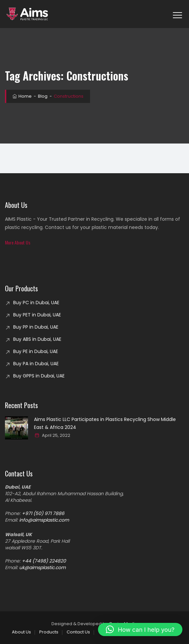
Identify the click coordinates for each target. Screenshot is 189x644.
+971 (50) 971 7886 (43, 513)
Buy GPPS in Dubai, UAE (39, 376)
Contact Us (78, 632)
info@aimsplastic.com (44, 520)
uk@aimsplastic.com (42, 567)
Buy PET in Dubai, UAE (37, 315)
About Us (21, 632)
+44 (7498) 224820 (44, 561)
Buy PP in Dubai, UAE (36, 327)
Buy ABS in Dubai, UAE (37, 339)
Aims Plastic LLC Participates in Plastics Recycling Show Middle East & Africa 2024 (105, 423)
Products (49, 632)
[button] (18, 242)
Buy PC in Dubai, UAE (36, 303)
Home (22, 96)
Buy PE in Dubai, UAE (36, 351)
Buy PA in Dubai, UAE (36, 364)
